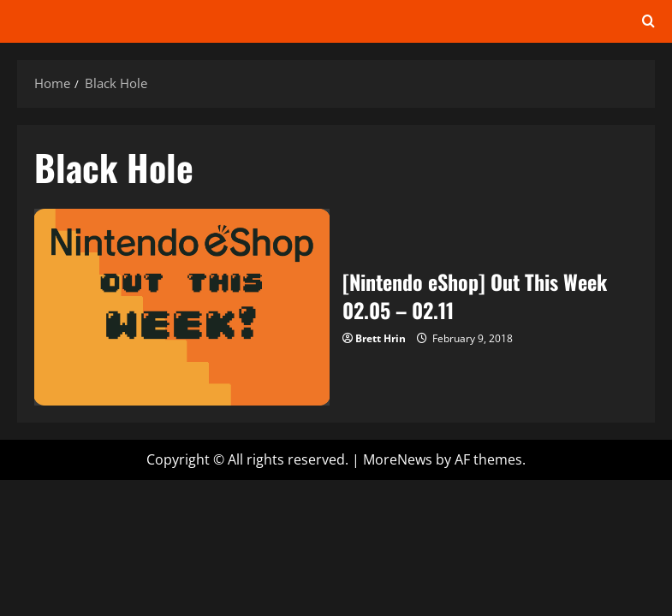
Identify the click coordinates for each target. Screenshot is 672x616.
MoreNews (398, 459)
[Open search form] (648, 21)
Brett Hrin (381, 338)
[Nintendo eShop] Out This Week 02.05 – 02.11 (182, 307)
